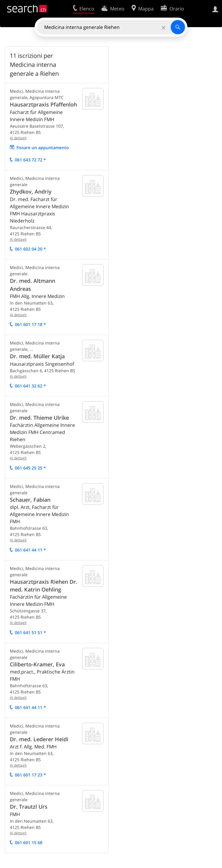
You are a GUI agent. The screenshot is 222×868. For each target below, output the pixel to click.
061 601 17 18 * (30, 324)
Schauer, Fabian (30, 500)
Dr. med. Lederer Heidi (39, 739)
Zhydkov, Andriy (31, 191)
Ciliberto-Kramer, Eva (37, 664)
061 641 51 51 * (30, 633)
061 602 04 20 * (30, 249)
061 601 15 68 (29, 842)
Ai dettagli (18, 138)
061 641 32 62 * (30, 386)
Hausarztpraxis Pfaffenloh (43, 104)
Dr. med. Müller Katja (37, 356)
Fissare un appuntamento (43, 148)
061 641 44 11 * (30, 550)
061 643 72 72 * (30, 160)
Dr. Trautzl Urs (29, 807)
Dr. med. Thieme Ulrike (39, 418)
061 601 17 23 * (30, 775)
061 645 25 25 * (30, 468)
